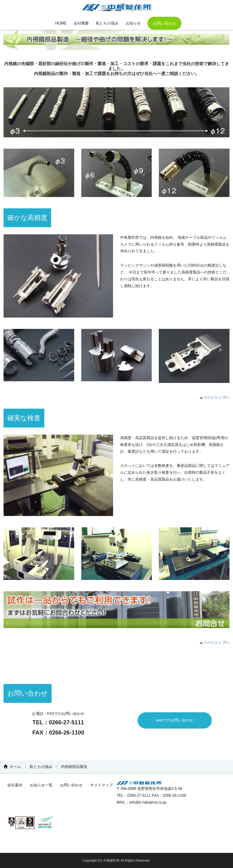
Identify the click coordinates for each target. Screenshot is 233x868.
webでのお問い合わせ (175, 720)
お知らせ (134, 23)
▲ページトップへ (214, 397)
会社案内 (15, 785)
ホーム (15, 766)
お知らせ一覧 (41, 785)
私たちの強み (107, 23)
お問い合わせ (166, 23)
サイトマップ (102, 785)
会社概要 (81, 23)
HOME (60, 23)
